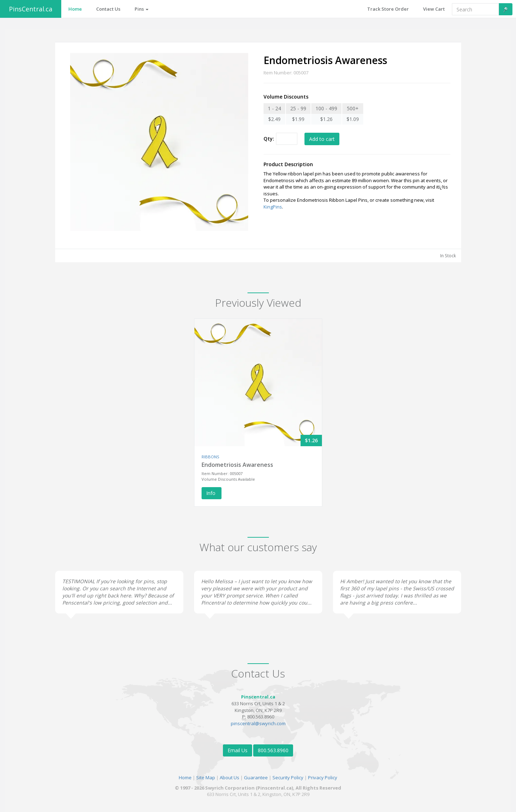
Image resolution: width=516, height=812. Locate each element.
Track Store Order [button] (388, 9)
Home (185, 777)
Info (212, 493)
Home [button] (75, 9)
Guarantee (256, 777)
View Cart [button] (434, 9)
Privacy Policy (323, 777)
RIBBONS (210, 457)
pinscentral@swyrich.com (258, 723)
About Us (230, 777)
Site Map (206, 777)
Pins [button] (142, 9)
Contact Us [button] (108, 9)
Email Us (238, 750)
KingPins (273, 207)
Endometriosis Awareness (237, 465)
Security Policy (288, 777)
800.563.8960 (273, 750)
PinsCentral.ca (31, 9)
